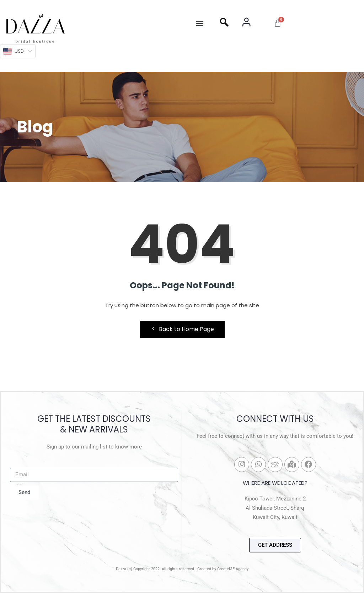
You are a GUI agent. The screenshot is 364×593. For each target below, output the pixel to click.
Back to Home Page (182, 329)
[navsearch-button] (224, 23)
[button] (200, 23)
